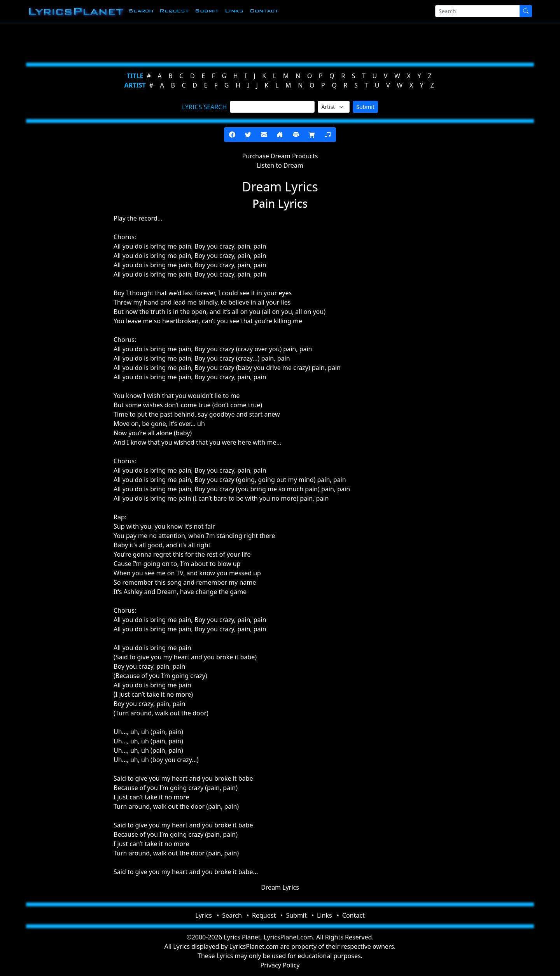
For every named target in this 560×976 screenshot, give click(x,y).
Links (234, 11)
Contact (264, 11)
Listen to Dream (280, 165)
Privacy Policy (280, 965)
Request (174, 11)
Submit (207, 11)
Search (141, 11)
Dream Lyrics (280, 887)
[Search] (478, 11)
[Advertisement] (242, 41)
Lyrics (204, 915)
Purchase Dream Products (280, 156)
